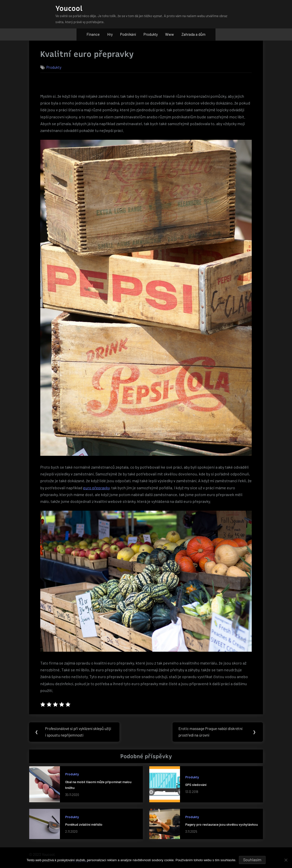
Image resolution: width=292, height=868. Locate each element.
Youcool (69, 8)
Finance (93, 34)
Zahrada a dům (193, 34)
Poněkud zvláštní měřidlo (84, 825)
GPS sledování (196, 785)
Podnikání (128, 34)
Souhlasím (252, 860)
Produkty (151, 34)
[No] (286, 860)
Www (170, 34)
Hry (110, 34)
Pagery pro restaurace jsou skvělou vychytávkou (222, 825)
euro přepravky (96, 488)
